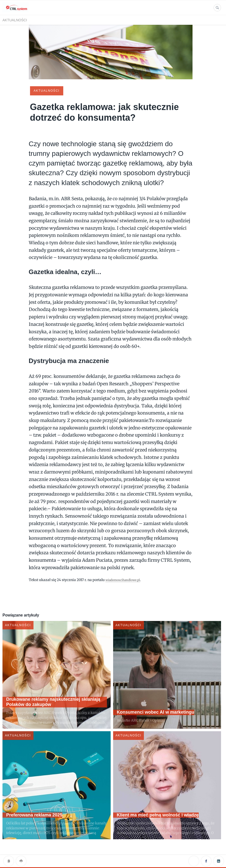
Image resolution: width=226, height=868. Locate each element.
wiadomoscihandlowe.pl (126, 579)
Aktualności (15, 20)
